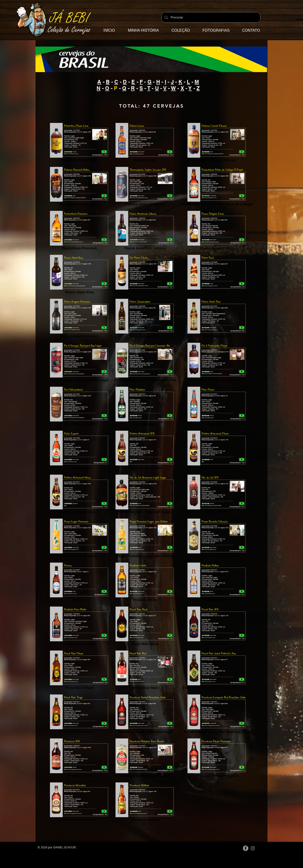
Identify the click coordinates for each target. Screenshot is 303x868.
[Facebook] (246, 848)
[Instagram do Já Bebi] (253, 848)
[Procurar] (210, 17)
